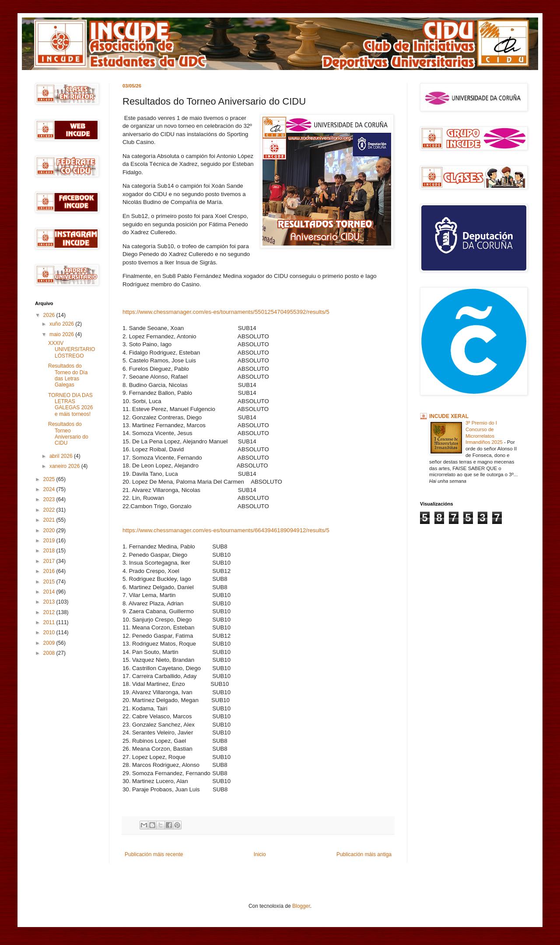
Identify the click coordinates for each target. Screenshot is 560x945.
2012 (50, 612)
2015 (50, 582)
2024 (50, 489)
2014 (50, 592)
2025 (50, 479)
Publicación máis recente (154, 854)
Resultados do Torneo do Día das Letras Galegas (68, 375)
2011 (50, 622)
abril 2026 (62, 456)
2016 (50, 571)
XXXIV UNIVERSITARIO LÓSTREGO (72, 350)
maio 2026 (62, 334)
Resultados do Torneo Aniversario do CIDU (68, 434)
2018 (50, 551)
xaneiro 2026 (65, 466)
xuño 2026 (62, 324)
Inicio (260, 854)
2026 (50, 315)
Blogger (301, 906)
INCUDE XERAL (449, 416)
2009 (50, 643)
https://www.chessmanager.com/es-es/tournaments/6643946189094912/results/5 (226, 530)
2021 (50, 520)
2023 (50, 499)
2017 (50, 561)
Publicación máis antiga (364, 854)
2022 (50, 510)
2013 (50, 602)
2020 (50, 530)
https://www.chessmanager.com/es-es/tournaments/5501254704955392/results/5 (226, 312)
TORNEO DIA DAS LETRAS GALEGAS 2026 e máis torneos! (70, 405)
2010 (50, 632)
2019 (50, 541)
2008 (50, 653)
